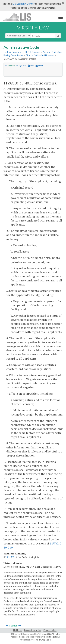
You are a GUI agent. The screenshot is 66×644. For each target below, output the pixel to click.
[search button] (58, 36)
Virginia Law (33, 28)
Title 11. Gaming (32, 52)
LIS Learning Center (23, 4)
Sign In (49, 640)
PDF (31, 66)
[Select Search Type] (18, 36)
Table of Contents (12, 52)
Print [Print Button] (23, 66)
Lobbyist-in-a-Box (33, 630)
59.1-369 (10, 557)
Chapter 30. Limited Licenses (40, 55)
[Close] (63, 3)
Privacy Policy (50, 630)
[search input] (43, 36)
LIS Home (18, 630)
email (39, 66)
